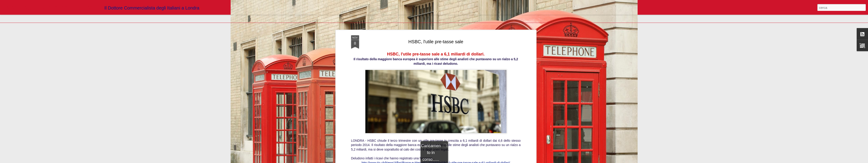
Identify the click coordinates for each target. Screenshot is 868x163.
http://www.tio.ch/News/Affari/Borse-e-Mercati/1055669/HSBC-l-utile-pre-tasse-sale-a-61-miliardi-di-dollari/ (436, 92)
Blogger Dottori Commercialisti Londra (458, 98)
